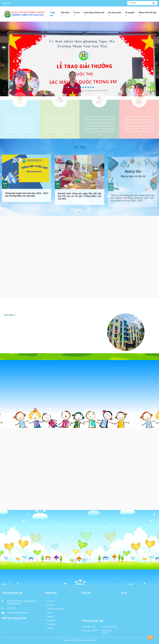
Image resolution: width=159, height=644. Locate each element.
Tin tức (78, 12)
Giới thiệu (66, 12)
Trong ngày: (86, 627)
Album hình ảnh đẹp (148, 12)
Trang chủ (52, 14)
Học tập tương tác (139, 112)
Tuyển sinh (50, 620)
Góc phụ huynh (116, 12)
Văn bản (49, 617)
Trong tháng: (86, 631)
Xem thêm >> (10, 315)
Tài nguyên (131, 12)
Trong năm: (106, 627)
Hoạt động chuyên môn (95, 12)
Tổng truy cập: (107, 631)
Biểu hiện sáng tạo (60, 112)
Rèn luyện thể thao (99, 112)
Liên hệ (49, 628)
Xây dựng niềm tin (20, 112)
